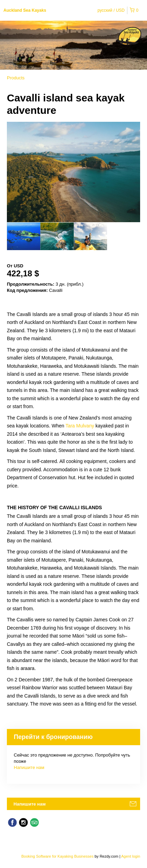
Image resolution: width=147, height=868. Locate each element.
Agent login (131, 856)
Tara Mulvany (80, 426)
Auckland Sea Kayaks (25, 10)
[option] (24, 236)
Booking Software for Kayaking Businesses (58, 856)
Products (16, 78)
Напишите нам (29, 767)
